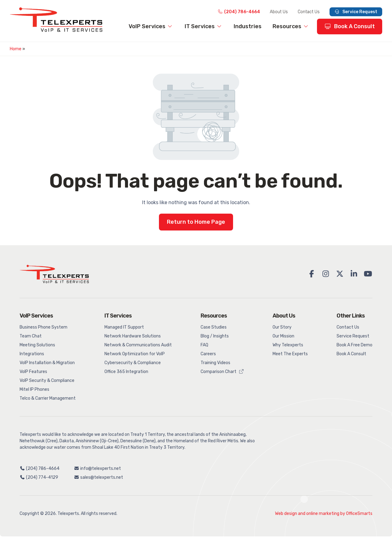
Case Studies (214, 327)
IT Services (204, 26)
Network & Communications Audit (138, 345)
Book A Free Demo (354, 345)
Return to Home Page (196, 222)
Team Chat (31, 336)
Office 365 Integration (126, 372)
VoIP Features (33, 372)
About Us (279, 12)
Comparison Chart (222, 372)
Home (16, 49)
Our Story (282, 327)
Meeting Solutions (37, 345)
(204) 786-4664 (239, 12)
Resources (291, 26)
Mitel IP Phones (34, 389)
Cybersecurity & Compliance (133, 363)
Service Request (356, 12)
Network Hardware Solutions (133, 336)
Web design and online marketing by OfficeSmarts (324, 514)
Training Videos (215, 363)
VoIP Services (151, 26)
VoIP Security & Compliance (47, 381)
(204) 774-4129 (39, 477)
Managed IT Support (124, 327)
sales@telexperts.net (99, 477)
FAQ (204, 345)
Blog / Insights (215, 336)
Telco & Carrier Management (48, 398)
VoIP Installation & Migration (47, 363)
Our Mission (283, 336)
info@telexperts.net (98, 468)
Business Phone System (43, 327)
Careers (208, 354)
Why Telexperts (288, 345)
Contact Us (309, 12)
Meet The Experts (290, 354)
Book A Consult (350, 26)
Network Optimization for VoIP (135, 354)
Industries (248, 26)
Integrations (32, 354)
